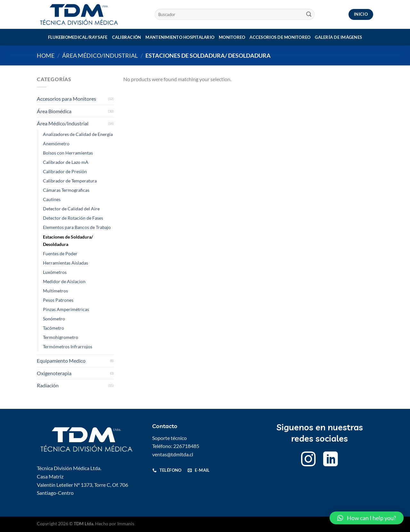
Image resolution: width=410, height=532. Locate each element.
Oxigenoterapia (54, 373)
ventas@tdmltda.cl (173, 454)
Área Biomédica (54, 111)
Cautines (52, 199)
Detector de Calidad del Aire (71, 209)
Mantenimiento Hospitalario (180, 37)
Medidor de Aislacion (64, 281)
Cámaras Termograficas (66, 190)
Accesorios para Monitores (66, 99)
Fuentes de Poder (60, 253)
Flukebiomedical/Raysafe (78, 37)
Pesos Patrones (58, 300)
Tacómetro (53, 328)
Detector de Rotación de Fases (73, 218)
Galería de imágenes (338, 37)
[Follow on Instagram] (308, 460)
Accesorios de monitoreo (280, 37)
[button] (367, 518)
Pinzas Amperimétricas (66, 309)
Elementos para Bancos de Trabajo (77, 227)
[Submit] (309, 14)
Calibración (127, 37)
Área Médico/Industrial (100, 55)
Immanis (126, 524)
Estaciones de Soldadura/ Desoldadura (68, 241)
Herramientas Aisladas (66, 263)
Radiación (48, 385)
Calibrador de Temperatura (70, 181)
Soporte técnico (169, 438)
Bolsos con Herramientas (68, 153)
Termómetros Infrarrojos (68, 346)
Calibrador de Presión (65, 171)
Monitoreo (232, 37)
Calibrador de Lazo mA (66, 162)
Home (46, 55)
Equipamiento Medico (61, 361)
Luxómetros (55, 272)
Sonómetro (54, 319)
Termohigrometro (61, 337)
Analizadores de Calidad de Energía (78, 134)
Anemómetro (56, 144)
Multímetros (55, 291)
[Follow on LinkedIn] (331, 460)
